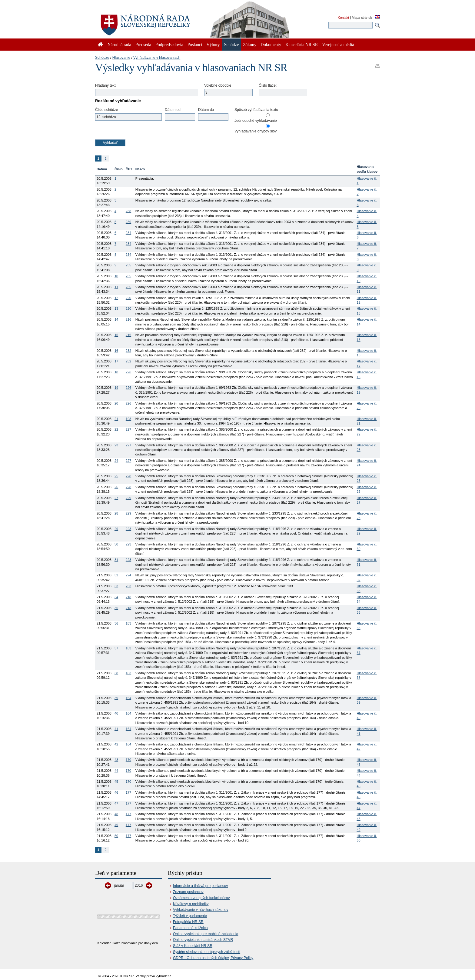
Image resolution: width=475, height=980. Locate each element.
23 (116, 445)
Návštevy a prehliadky (191, 904)
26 (116, 487)
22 (116, 429)
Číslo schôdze (106, 110)
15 (116, 335)
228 (128, 476)
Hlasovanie (121, 58)
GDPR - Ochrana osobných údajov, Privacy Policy (213, 958)
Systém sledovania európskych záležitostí (207, 952)
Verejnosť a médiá (338, 45)
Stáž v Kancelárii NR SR (193, 946)
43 (116, 760)
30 (116, 544)
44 (116, 771)
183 (128, 623)
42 (116, 744)
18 (116, 372)
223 (128, 529)
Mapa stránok (362, 18)
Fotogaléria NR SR (188, 922)
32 (116, 575)
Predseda (143, 45)
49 (116, 825)
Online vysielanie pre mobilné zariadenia (206, 934)
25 (116, 476)
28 (116, 513)
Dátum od (173, 110)
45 (116, 782)
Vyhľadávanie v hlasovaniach (157, 58)
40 (116, 713)
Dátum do (206, 110)
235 (128, 265)
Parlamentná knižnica (190, 928)
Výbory (213, 45)
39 (116, 698)
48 (116, 814)
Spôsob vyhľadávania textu (256, 110)
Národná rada (119, 45)
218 (128, 597)
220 (128, 298)
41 (116, 729)
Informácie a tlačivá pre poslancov (200, 886)
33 (116, 586)
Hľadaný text (105, 85)
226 (128, 372)
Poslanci (195, 45)
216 (128, 319)
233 (128, 586)
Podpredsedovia (169, 45)
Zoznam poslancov (188, 892)
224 (128, 575)
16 (116, 351)
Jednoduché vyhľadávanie (256, 121)
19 (116, 388)
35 (116, 608)
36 (116, 623)
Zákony (250, 45)
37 (116, 648)
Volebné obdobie (218, 85)
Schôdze (102, 58)
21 (116, 419)
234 (128, 233)
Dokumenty (271, 45)
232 (128, 351)
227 (128, 429)
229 (128, 498)
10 (116, 276)
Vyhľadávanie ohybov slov (256, 131)
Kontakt (343, 18)
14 (116, 319)
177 (128, 792)
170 (128, 760)
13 (116, 308)
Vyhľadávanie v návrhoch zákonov (201, 910)
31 (116, 560)
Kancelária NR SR (302, 45)
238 (128, 211)
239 (128, 222)
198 (128, 419)
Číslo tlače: (268, 85)
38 (116, 673)
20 (116, 403)
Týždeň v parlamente (190, 916)
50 (116, 836)
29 (116, 529)
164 (128, 698)
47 (116, 803)
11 (116, 287)
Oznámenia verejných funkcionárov (201, 898)
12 (116, 298)
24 (116, 461)
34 (116, 597)
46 (116, 792)
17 (116, 361)
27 (116, 498)
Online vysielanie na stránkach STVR (203, 940)
